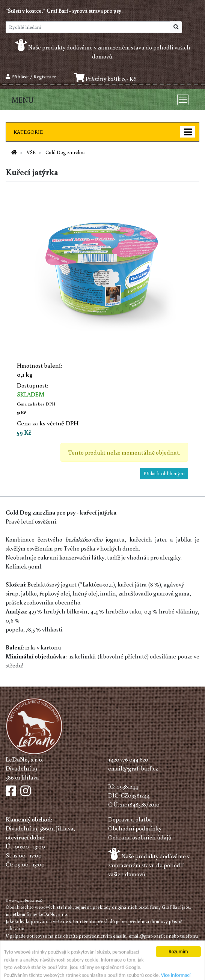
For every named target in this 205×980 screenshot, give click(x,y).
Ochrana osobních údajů (140, 837)
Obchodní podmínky (135, 828)
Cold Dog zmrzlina (66, 152)
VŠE (31, 152)
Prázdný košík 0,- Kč (105, 79)
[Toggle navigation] (183, 100)
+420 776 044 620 (128, 759)
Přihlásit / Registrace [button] (31, 76)
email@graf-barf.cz (133, 768)
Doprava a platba (130, 819)
